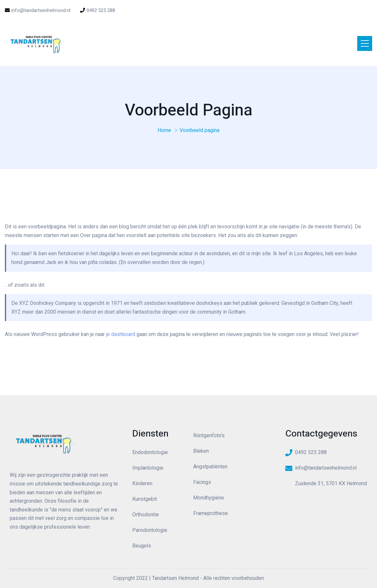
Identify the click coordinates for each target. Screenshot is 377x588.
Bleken (201, 451)
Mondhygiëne (209, 498)
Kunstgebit (145, 499)
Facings (202, 482)
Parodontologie (150, 530)
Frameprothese (211, 513)
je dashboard (121, 334)
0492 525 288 (98, 10)
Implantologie (148, 468)
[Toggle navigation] (365, 43)
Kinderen (142, 483)
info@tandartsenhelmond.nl (38, 10)
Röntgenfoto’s (209, 435)
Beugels (142, 546)
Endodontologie (150, 452)
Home (164, 130)
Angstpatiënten (210, 467)
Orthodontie (146, 515)
